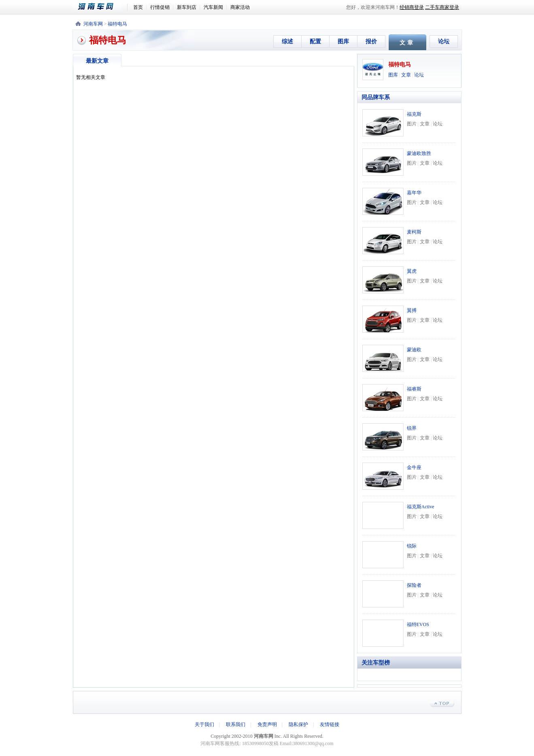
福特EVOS (418, 624)
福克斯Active (421, 507)
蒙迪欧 (414, 350)
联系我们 (236, 724)
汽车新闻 (213, 7)
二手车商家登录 (442, 7)
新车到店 (187, 7)
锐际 (412, 546)
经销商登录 (412, 7)
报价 (371, 41)
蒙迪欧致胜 (419, 153)
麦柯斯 (414, 232)
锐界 (412, 428)
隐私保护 (298, 724)
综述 (287, 41)
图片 (412, 124)
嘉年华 (414, 193)
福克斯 (414, 114)
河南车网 (100, 7)
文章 (406, 75)
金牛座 (414, 467)
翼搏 (412, 310)
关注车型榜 (376, 663)
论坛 (444, 41)
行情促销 (160, 7)
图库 (343, 41)
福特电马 (117, 24)
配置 (315, 41)
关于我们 (204, 724)
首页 (138, 7)
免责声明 (267, 724)
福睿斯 (414, 389)
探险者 (414, 585)
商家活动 (240, 7)
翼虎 (412, 271)
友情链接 (330, 724)
